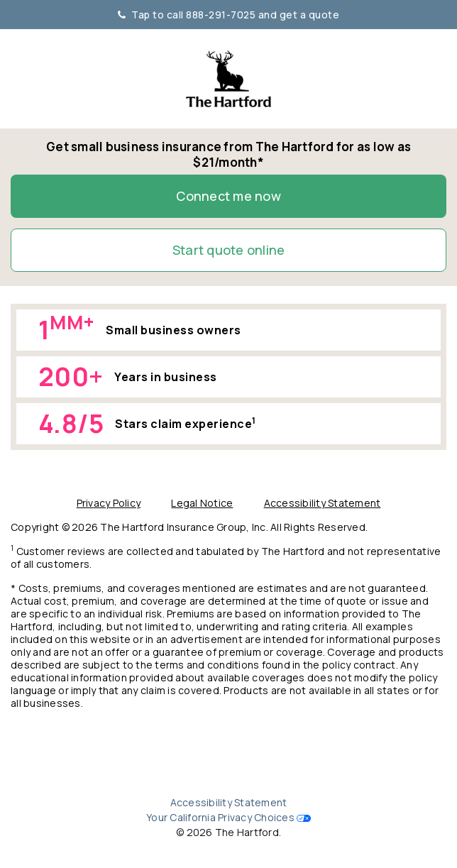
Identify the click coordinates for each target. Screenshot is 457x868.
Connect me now (228, 196)
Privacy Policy (109, 503)
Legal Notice (202, 503)
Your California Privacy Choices (220, 817)
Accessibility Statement (323, 503)
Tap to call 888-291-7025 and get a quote (229, 15)
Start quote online (229, 250)
